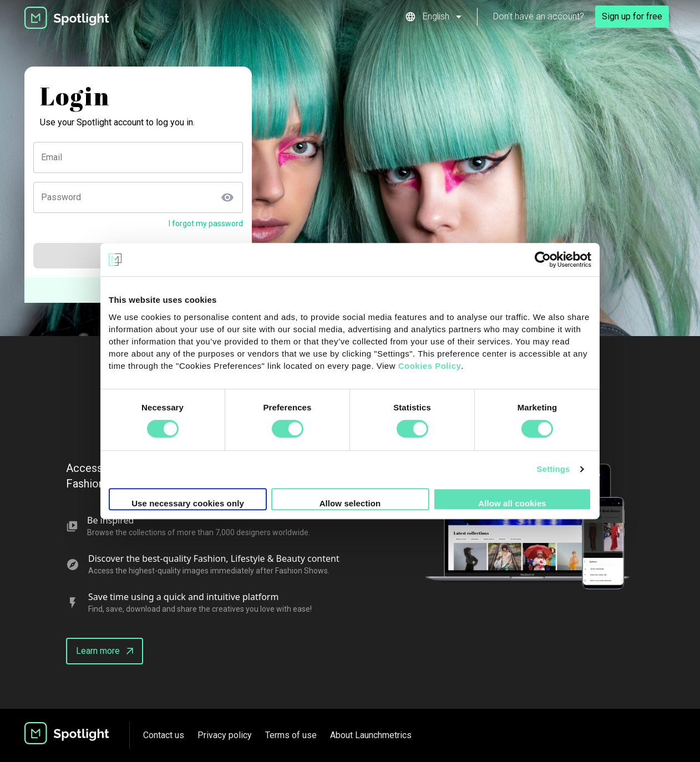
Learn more (105, 651)
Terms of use (291, 735)
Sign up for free (632, 16)
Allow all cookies (512, 503)
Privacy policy (225, 735)
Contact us (164, 735)
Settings (554, 469)
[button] (433, 17)
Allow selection (350, 503)
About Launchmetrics (371, 735)
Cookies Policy (430, 366)
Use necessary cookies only (188, 503)
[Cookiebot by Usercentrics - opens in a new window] (543, 260)
